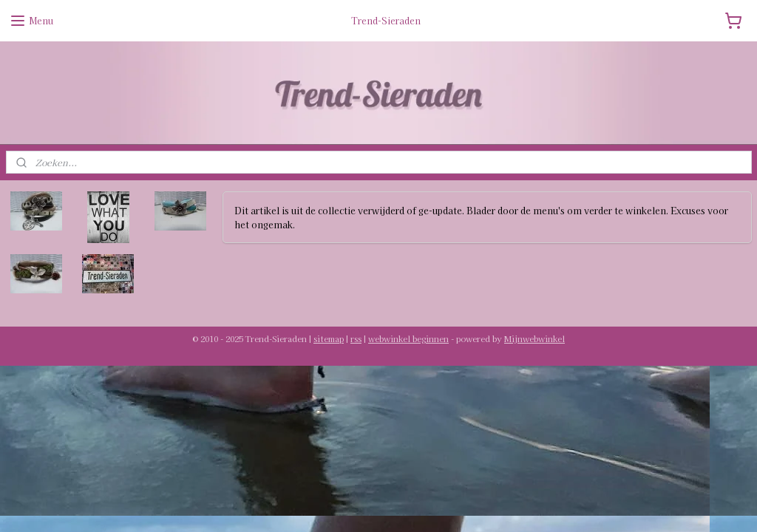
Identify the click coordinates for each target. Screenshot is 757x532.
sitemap (329, 338)
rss (356, 338)
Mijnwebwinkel (534, 338)
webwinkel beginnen (408, 338)
